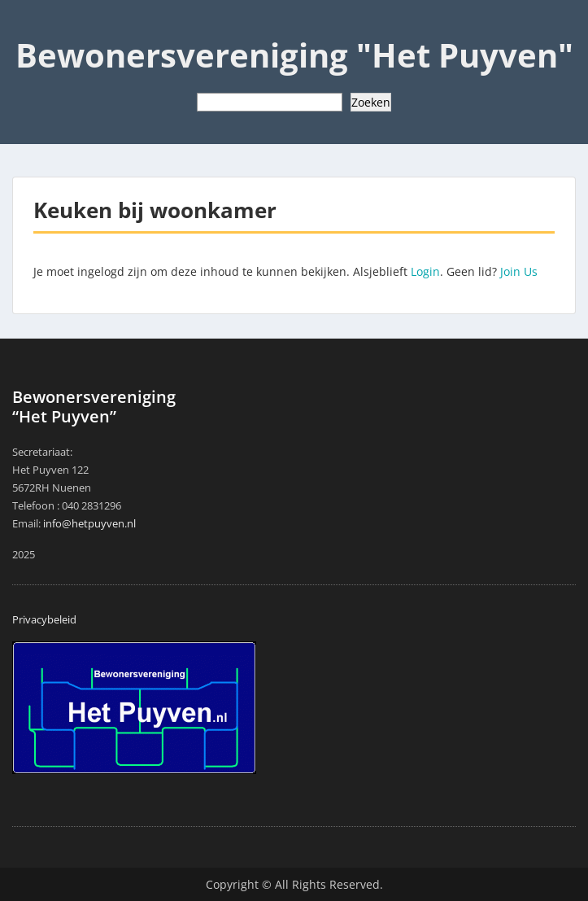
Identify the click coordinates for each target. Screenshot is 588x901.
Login (425, 271)
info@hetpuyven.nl (89, 523)
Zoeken (371, 102)
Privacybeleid (44, 619)
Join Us (519, 271)
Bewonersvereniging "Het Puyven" (294, 55)
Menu (29, 28)
